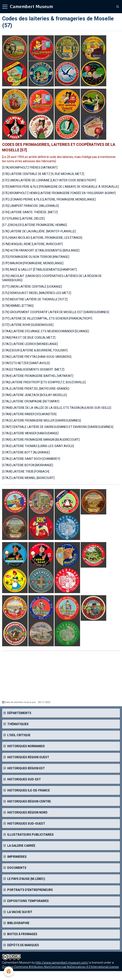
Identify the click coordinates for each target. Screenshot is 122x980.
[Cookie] (9, 971)
